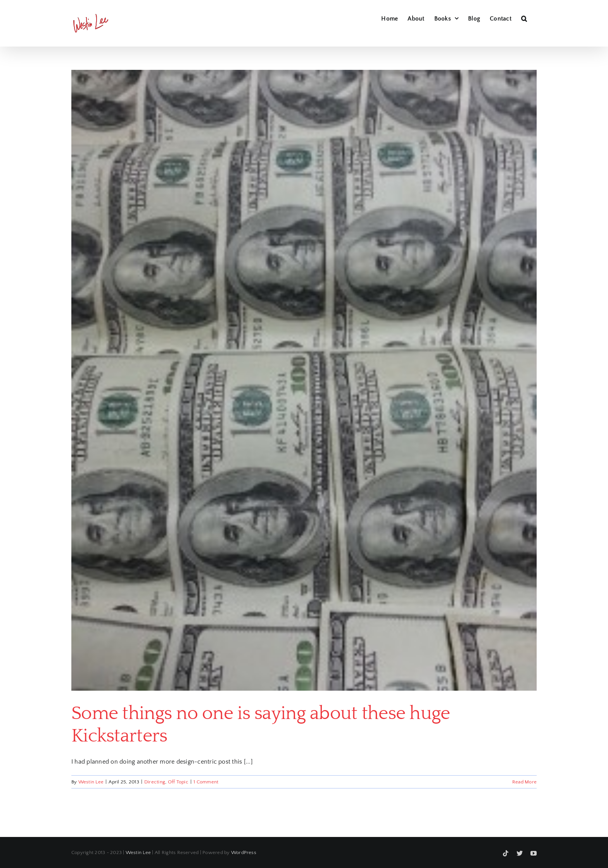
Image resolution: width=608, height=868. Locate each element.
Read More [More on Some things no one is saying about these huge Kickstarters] (524, 782)
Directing (155, 782)
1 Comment (206, 782)
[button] (524, 17)
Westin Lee (91, 782)
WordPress (244, 852)
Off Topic (178, 782)
